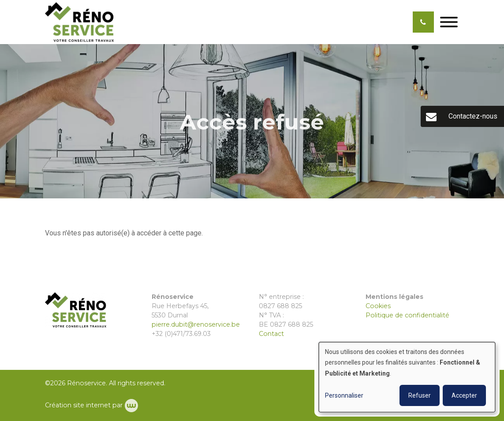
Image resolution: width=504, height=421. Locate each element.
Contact (271, 334)
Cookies (378, 306)
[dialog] (407, 377)
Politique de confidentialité (407, 315)
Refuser (420, 395)
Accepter (464, 395)
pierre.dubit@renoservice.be (196, 324)
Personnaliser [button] (344, 395)
